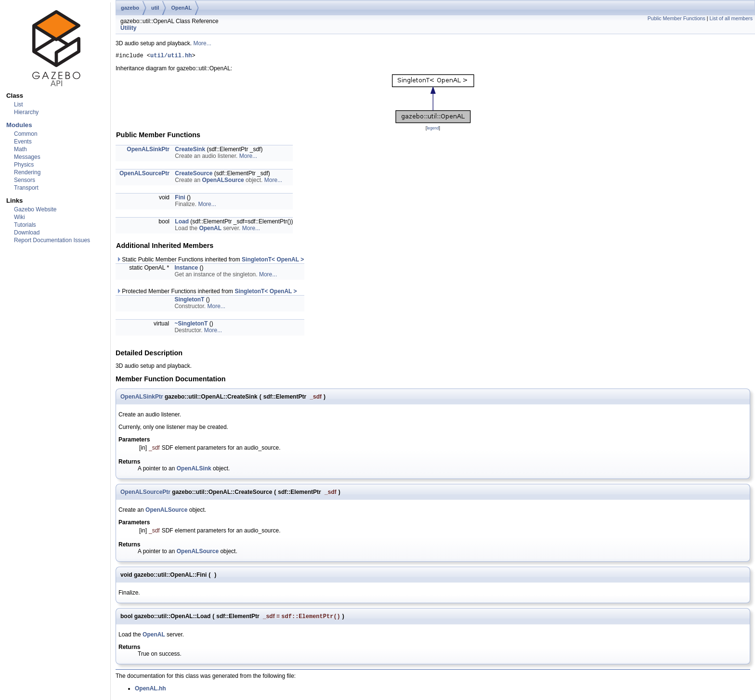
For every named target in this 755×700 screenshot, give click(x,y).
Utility (128, 28)
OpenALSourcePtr (144, 175)
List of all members (731, 18)
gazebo (130, 8)
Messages (27, 157)
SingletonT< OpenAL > (273, 261)
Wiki (20, 217)
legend (433, 130)
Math (20, 149)
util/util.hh (171, 57)
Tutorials (25, 225)
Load (182, 223)
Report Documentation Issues (52, 240)
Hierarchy (26, 112)
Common (26, 134)
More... (202, 43)
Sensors (25, 180)
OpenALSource (223, 181)
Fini (180, 199)
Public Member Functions (677, 18)
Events (23, 142)
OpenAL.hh (150, 691)
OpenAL (181, 8)
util (155, 8)
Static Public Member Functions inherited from (210, 261)
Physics (24, 165)
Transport (26, 188)
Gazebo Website (35, 209)
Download (27, 233)
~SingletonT (191, 325)
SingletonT (189, 301)
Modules (19, 125)
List (19, 104)
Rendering (27, 172)
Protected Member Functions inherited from (207, 293)
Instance (186, 269)
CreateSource (194, 175)
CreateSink (190, 151)
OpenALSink (194, 470)
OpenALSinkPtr (148, 151)
